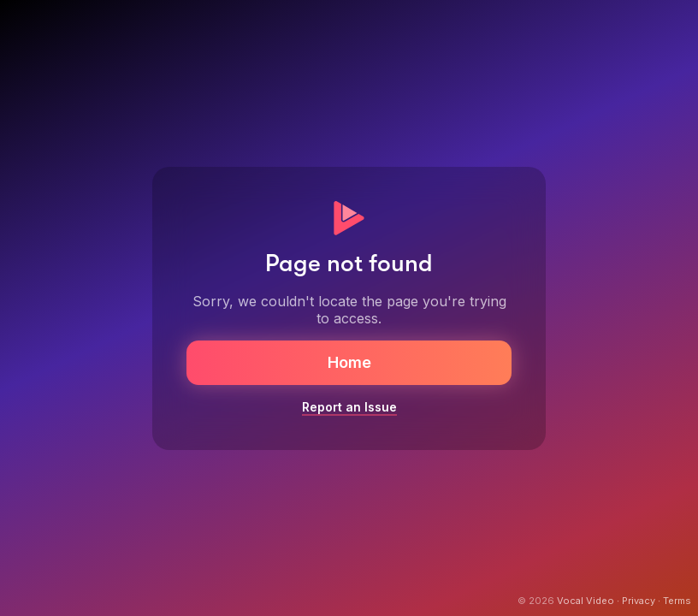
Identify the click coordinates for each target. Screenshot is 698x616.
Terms (677, 601)
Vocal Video (586, 601)
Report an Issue (349, 407)
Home (349, 362)
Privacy (639, 601)
